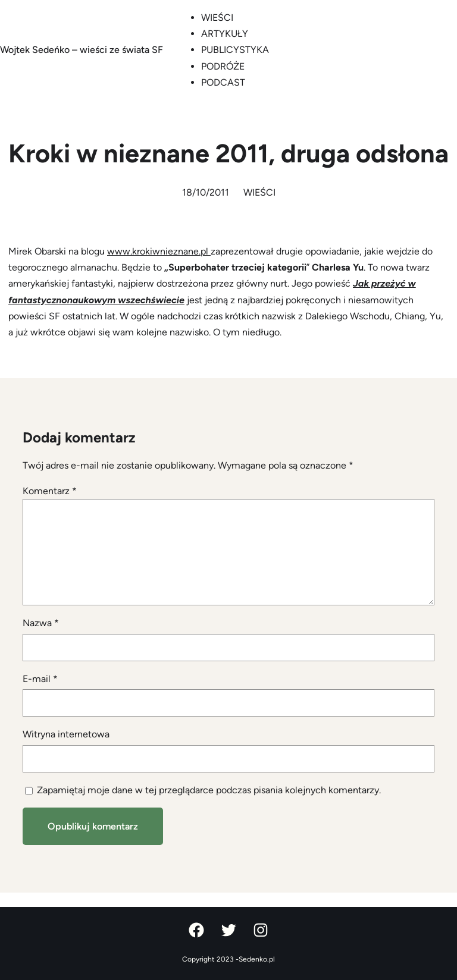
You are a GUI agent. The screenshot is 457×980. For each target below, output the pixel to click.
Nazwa (41, 623)
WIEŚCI (259, 192)
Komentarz (50, 491)
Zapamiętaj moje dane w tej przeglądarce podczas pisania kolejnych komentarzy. (209, 790)
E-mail (40, 679)
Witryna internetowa (66, 734)
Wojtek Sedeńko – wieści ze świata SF (82, 50)
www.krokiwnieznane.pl (159, 251)
